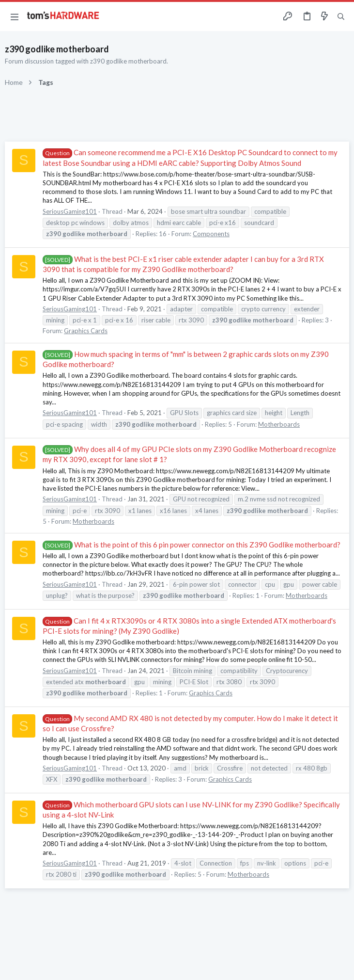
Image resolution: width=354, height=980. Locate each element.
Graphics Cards (86, 331)
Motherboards (279, 424)
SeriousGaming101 (70, 211)
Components (211, 234)
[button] (15, 16)
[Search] (341, 17)
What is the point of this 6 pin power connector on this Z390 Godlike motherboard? (192, 545)
